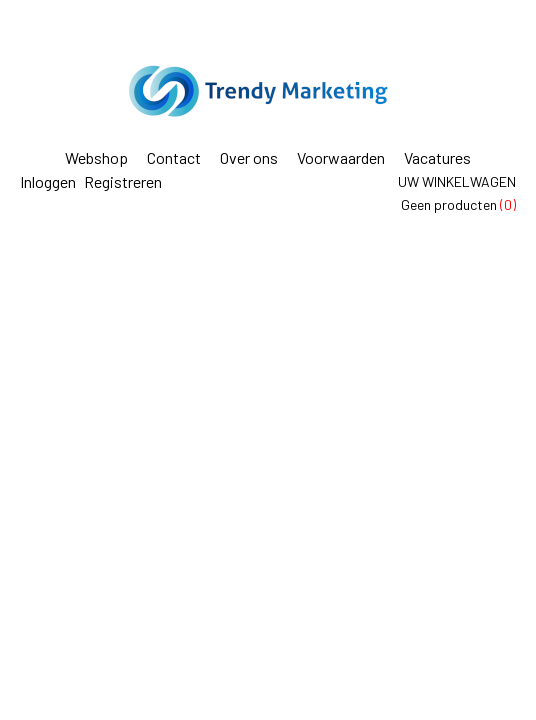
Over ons (249, 157)
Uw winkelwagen (457, 181)
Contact (174, 157)
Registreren (123, 181)
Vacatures (437, 157)
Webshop (96, 157)
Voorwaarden (341, 157)
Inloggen (48, 181)
